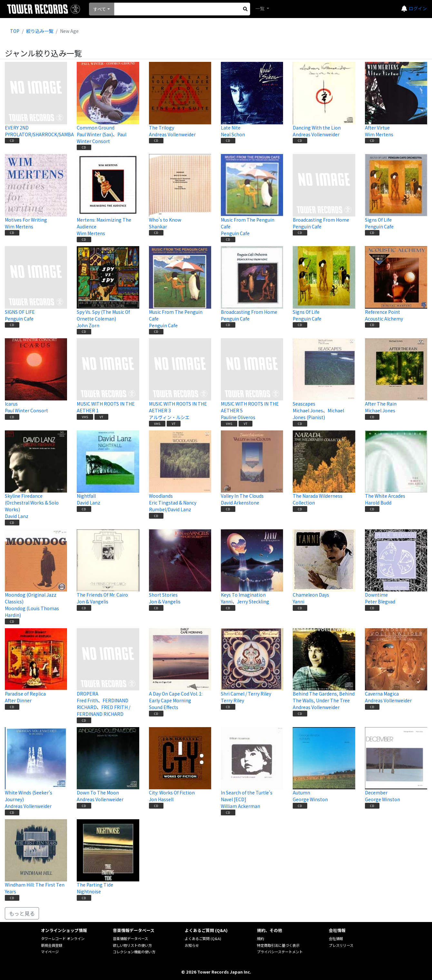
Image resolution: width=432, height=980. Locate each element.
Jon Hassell (161, 799)
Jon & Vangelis (93, 601)
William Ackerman (241, 806)
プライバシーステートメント (280, 952)
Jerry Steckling (253, 601)
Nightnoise (89, 891)
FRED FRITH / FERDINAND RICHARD (103, 711)
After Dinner (18, 700)
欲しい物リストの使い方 (132, 945)
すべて (100, 9)
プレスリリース (341, 945)
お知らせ (192, 945)
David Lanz (17, 516)
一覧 (260, 8)
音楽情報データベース (130, 938)
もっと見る (22, 913)
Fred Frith (87, 700)
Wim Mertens (379, 134)
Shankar (158, 226)
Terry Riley (232, 700)
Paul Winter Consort (102, 138)
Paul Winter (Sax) (95, 134)
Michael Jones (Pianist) (318, 414)
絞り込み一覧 (40, 31)
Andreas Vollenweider (172, 134)
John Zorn (88, 325)
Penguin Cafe (235, 233)
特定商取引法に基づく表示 (278, 945)
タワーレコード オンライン (63, 938)
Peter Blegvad (380, 601)
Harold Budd (378, 503)
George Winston (310, 799)
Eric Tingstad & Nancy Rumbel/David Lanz (173, 506)
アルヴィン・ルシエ (169, 417)
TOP (15, 31)
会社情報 (336, 938)
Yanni (227, 601)
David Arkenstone (240, 503)
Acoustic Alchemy (384, 319)
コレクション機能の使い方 (134, 952)
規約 (260, 938)
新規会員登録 (52, 945)
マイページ (50, 952)
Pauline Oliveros (238, 417)
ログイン (418, 8)
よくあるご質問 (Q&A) (203, 938)
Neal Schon (233, 134)
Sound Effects (164, 707)
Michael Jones (308, 410)
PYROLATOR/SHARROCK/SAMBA (39, 134)
